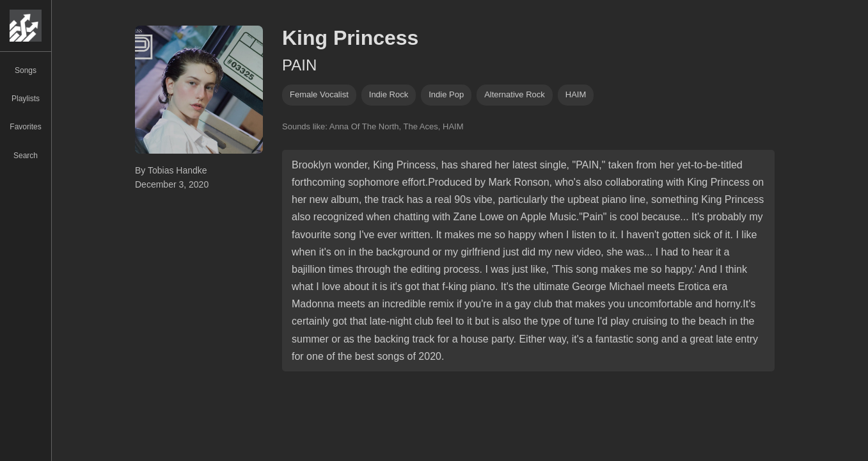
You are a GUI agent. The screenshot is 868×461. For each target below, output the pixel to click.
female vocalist (319, 94)
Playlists (26, 99)
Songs (26, 70)
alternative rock (515, 94)
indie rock (389, 94)
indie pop (446, 94)
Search (26, 156)
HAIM (576, 94)
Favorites (25, 127)
